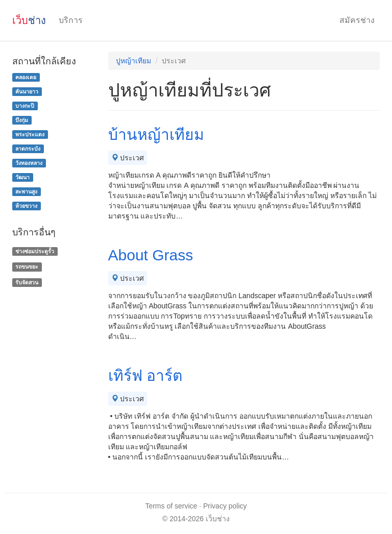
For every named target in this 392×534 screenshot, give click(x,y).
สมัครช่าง (357, 20)
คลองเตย (26, 77)
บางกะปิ (25, 106)
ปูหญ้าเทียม (133, 61)
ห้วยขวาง (26, 206)
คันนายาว (27, 91)
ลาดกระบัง (28, 149)
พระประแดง (30, 134)
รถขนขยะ (27, 266)
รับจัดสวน (27, 282)
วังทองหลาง (29, 163)
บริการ (71, 20)
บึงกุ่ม (22, 120)
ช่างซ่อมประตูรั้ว (35, 251)
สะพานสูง (26, 191)
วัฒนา (22, 177)
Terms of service (171, 506)
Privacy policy (225, 506)
